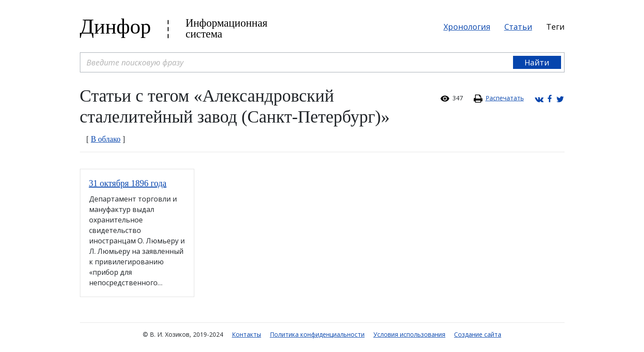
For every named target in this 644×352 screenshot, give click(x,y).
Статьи (518, 27)
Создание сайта (478, 334)
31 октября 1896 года (128, 183)
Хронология (467, 27)
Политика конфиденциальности (317, 334)
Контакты (246, 334)
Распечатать (505, 98)
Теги (555, 27)
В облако (106, 139)
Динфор (115, 26)
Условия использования (409, 334)
